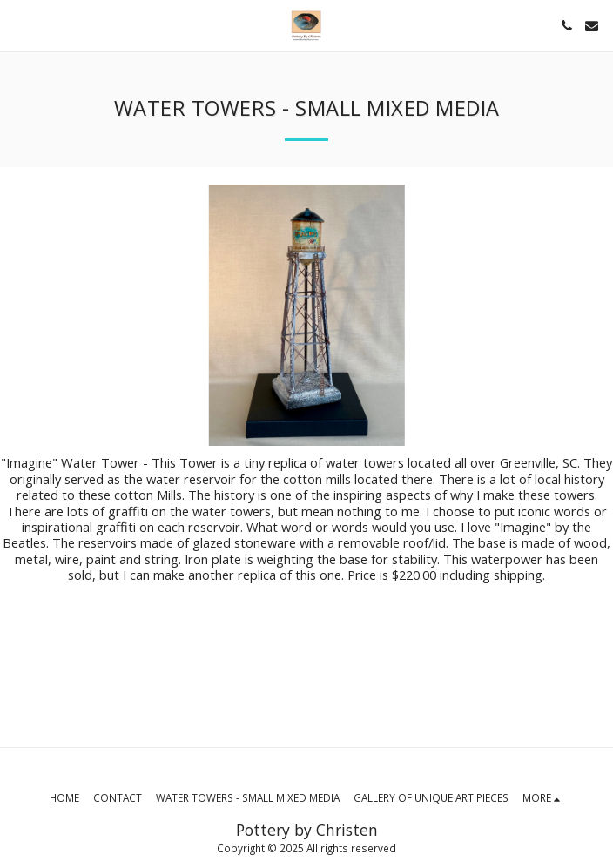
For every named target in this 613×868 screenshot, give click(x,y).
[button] (19, 25)
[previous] (26, 315)
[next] (587, 315)
